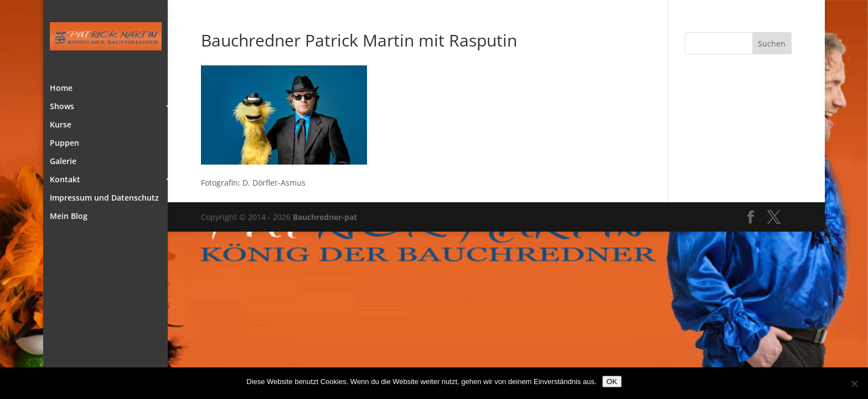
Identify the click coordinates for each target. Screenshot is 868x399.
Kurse (61, 125)
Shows (62, 107)
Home (61, 89)
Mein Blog (69, 217)
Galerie (63, 162)
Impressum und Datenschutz (104, 198)
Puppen (64, 144)
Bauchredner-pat (325, 217)
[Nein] (854, 383)
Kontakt (65, 180)
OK (612, 382)
